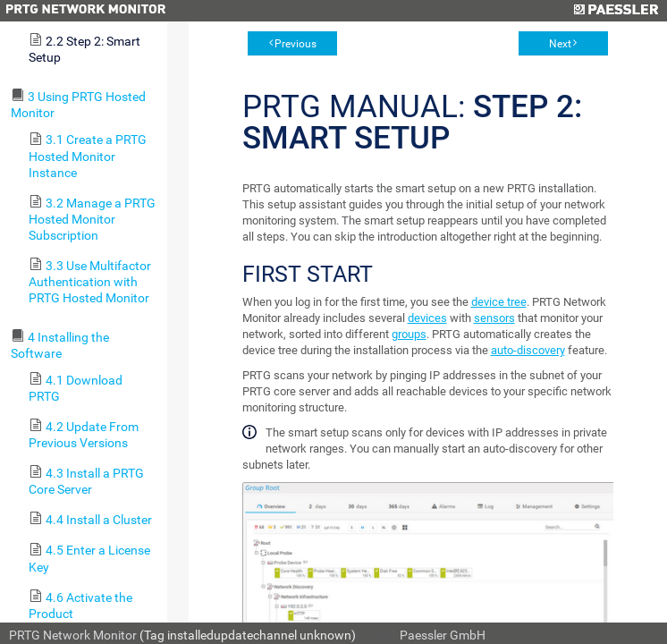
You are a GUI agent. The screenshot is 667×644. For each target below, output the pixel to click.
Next (560, 44)
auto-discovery (528, 350)
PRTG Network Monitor (73, 635)
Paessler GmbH (443, 635)
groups (409, 334)
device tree (499, 302)
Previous (296, 44)
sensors (494, 318)
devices (427, 318)
